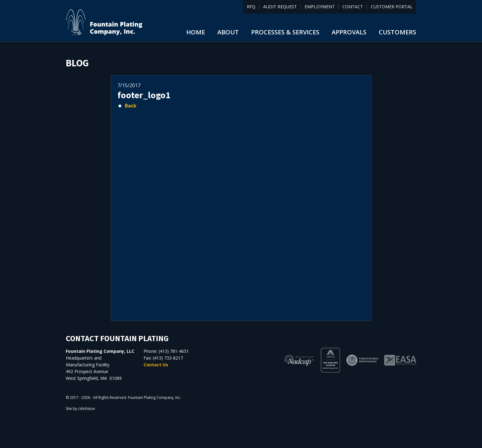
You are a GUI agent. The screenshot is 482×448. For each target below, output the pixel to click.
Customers (397, 32)
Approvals (349, 32)
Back (131, 106)
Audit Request (280, 7)
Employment (320, 7)
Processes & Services (285, 32)
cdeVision (87, 409)
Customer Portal (392, 7)
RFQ (251, 7)
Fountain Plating (104, 22)
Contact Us (156, 365)
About (228, 32)
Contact (353, 7)
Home (196, 32)
